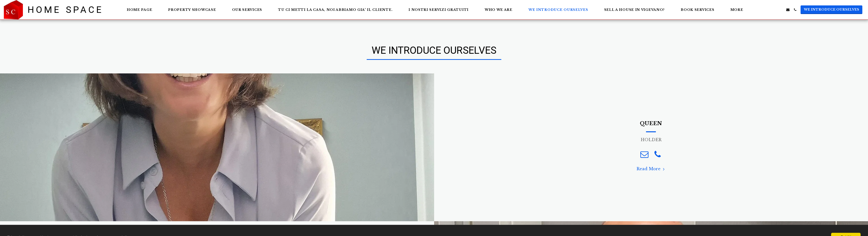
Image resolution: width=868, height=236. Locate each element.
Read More (651, 169)
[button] (766, 10)
